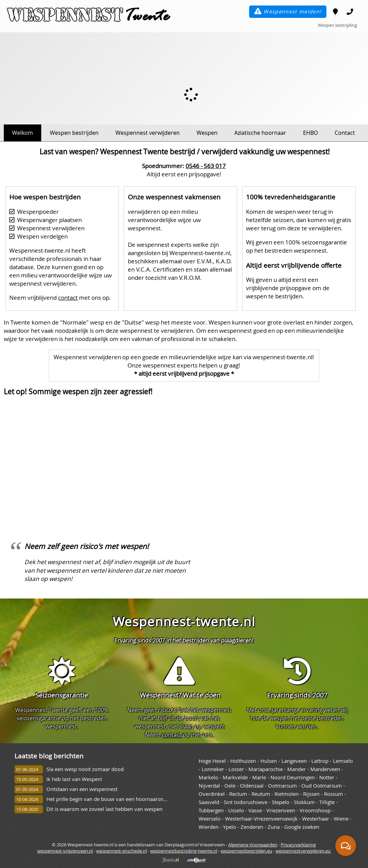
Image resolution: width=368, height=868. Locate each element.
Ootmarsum (282, 786)
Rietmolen (287, 794)
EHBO (310, 133)
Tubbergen (211, 810)
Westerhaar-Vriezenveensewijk (261, 819)
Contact (345, 133)
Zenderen (252, 827)
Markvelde (235, 777)
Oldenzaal (252, 786)
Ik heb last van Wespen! (74, 779)
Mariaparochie (266, 769)
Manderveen (325, 769)
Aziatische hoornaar (260, 133)
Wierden (209, 827)
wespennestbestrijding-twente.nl (184, 851)
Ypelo (230, 827)
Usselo (236, 810)
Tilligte (327, 802)
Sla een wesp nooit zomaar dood (85, 769)
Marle (259, 777)
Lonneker (213, 769)
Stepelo (281, 802)
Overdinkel (212, 794)
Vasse (255, 810)
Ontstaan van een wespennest (82, 789)
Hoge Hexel (212, 761)
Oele (230, 786)
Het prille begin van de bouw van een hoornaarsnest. (109, 799)
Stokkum (304, 802)
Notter (327, 777)
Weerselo (210, 819)
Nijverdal (209, 786)
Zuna (274, 827)
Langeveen (294, 761)
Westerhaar (316, 819)
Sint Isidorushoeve (246, 802)
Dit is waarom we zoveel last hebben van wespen (104, 809)
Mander (297, 769)
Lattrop (320, 761)
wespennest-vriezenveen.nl (65, 851)
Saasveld (209, 802)
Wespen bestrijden (74, 133)
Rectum (238, 794)
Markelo (208, 777)
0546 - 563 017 (206, 166)
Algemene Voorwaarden (253, 845)
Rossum (333, 794)
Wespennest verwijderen (148, 133)
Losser (236, 769)
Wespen (207, 133)
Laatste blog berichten (49, 756)
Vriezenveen (281, 810)
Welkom (23, 133)
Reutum (261, 794)
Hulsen (269, 761)
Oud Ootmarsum (322, 786)
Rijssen (311, 794)
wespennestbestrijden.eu (246, 851)
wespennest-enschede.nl (121, 851)
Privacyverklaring (298, 845)
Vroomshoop (315, 810)
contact (68, 298)
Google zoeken (302, 827)
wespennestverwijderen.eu (303, 851)
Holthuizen (243, 761)
